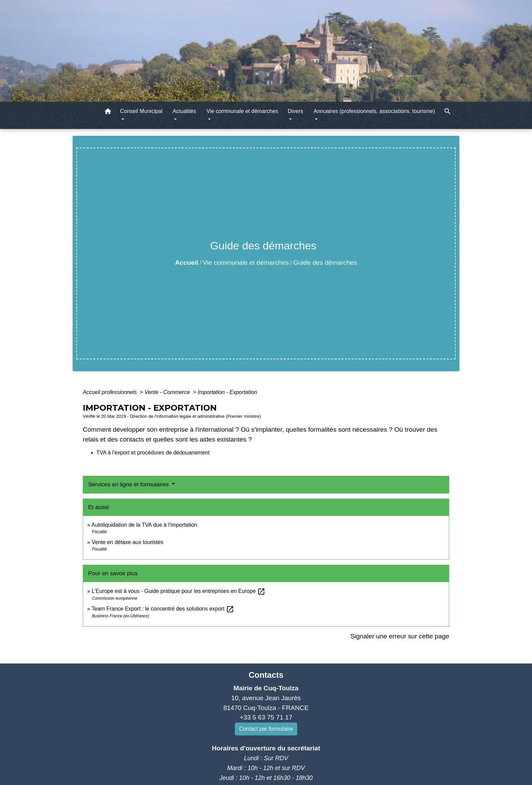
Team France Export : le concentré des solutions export (163, 609)
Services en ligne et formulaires (129, 484)
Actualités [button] (184, 111)
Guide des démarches (325, 263)
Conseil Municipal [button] (141, 111)
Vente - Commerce (168, 392)
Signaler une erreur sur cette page (400, 636)
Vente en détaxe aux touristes (127, 542)
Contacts (266, 675)
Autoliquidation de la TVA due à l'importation (144, 525)
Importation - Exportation (227, 392)
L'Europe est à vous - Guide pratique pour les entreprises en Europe (178, 591)
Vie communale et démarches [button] (242, 111)
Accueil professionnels (111, 392)
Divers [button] (295, 111)
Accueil (187, 263)
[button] (108, 113)
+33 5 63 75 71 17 (266, 717)
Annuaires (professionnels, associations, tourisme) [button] (374, 111)
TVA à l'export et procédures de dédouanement (153, 453)
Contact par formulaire (266, 729)
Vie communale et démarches (246, 263)
